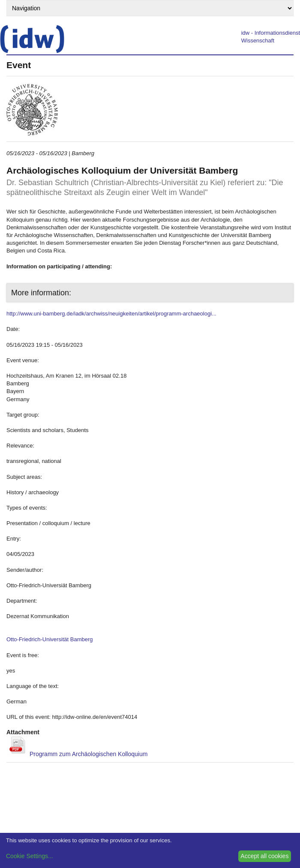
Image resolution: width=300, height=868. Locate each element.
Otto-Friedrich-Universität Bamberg (50, 639)
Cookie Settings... (30, 856)
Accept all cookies (264, 856)
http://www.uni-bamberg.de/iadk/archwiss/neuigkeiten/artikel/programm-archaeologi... (111, 314)
